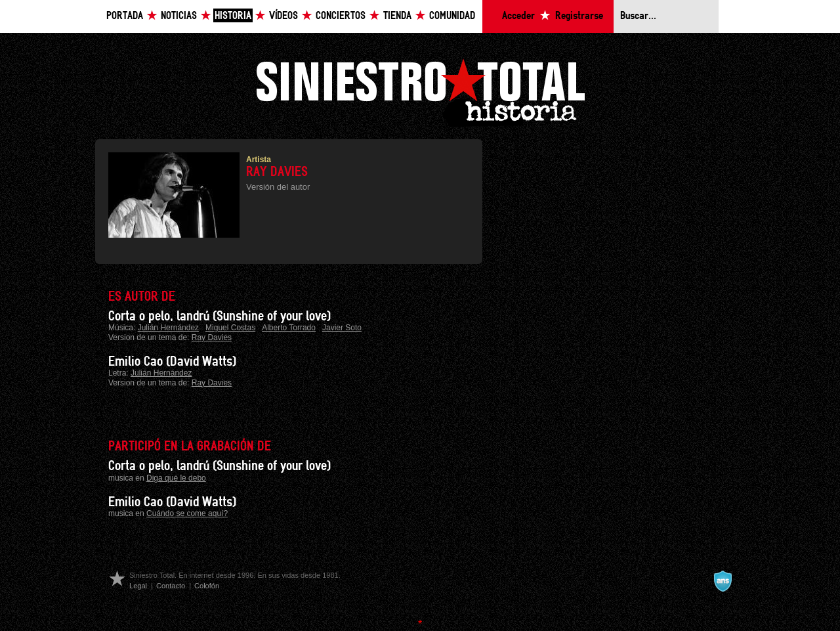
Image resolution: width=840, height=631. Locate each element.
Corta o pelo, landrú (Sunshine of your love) (220, 316)
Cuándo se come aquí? (187, 513)
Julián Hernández (168, 328)
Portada (125, 16)
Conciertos (341, 16)
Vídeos (283, 16)
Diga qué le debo (176, 478)
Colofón (207, 586)
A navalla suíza (723, 581)
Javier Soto (342, 328)
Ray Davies (212, 337)
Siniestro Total (420, 91)
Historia (233, 16)
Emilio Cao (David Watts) (172, 362)
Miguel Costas (230, 328)
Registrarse (579, 16)
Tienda (397, 16)
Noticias (179, 16)
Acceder (518, 16)
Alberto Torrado (289, 328)
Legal (138, 586)
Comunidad (452, 16)
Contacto (171, 586)
